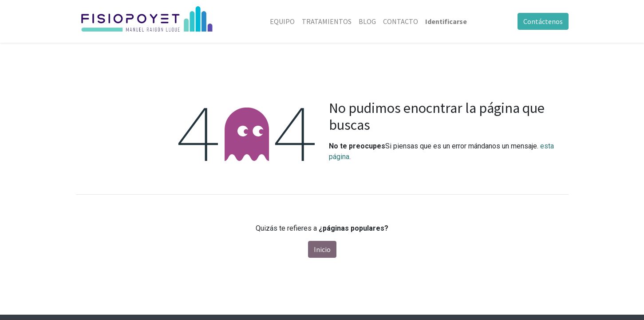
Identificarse (446, 21)
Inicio (322, 249)
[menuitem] (282, 21)
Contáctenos (543, 21)
